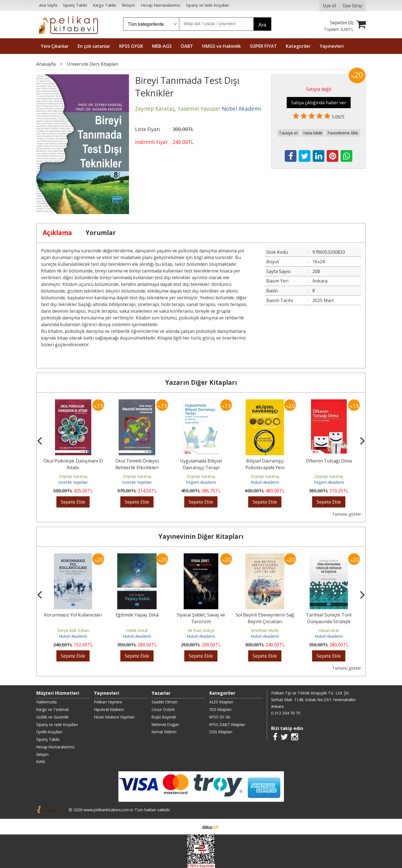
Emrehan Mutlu (265, 630)
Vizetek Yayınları (73, 482)
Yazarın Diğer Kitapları (201, 382)
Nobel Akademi (265, 482)
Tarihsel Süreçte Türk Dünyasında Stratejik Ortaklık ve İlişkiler (329, 622)
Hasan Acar (329, 630)
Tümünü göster (347, 514)
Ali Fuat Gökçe (201, 630)
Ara (262, 25)
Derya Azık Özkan (73, 630)
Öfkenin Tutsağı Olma (329, 461)
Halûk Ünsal (137, 630)
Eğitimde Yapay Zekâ (137, 615)
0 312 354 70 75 (286, 713)
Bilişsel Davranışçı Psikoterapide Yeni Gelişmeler (265, 468)
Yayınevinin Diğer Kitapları (201, 536)
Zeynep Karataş (73, 476)
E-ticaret (192, 827)
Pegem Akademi (201, 482)
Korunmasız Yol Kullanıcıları (73, 615)
